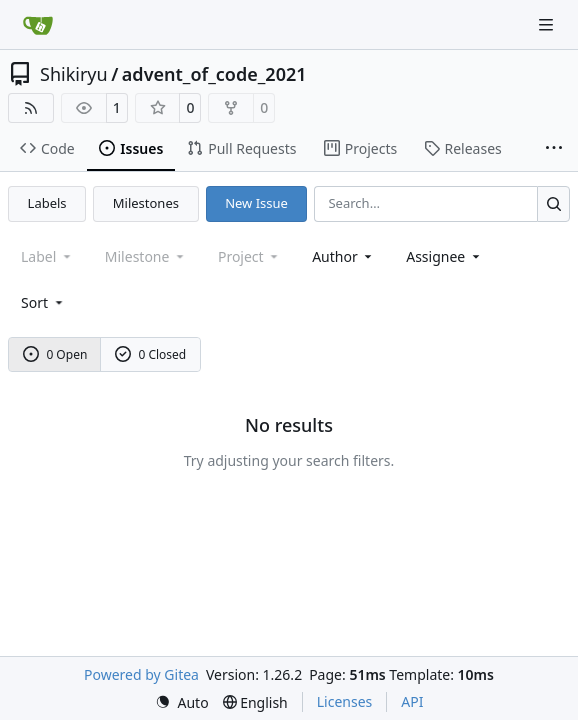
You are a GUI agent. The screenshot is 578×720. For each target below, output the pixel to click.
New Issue (256, 203)
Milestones (146, 203)
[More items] (554, 149)
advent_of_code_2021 (214, 74)
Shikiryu (74, 74)
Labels (47, 203)
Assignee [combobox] (444, 256)
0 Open (55, 354)
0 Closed (151, 354)
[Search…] (553, 203)
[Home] (38, 25)
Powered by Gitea (141, 674)
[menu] (43, 302)
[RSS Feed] (31, 108)
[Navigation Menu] (548, 24)
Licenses (345, 701)
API (412, 701)
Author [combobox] (343, 256)
